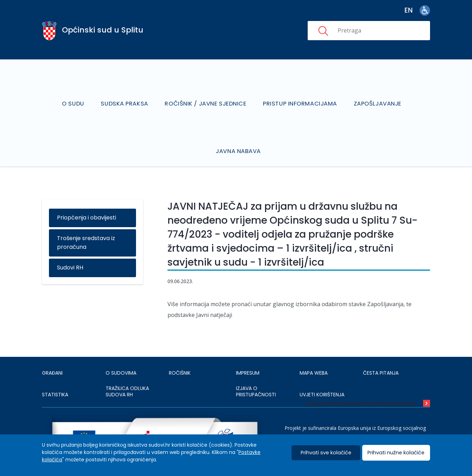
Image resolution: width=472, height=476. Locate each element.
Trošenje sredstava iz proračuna (86, 224)
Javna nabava (239, 132)
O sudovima (121, 354)
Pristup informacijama (299, 94)
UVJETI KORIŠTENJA (322, 376)
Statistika (55, 376)
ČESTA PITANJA (381, 354)
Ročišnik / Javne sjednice (206, 94)
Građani (52, 354)
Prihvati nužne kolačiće (396, 453)
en (409, 10)
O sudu (78, 94)
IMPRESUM (248, 354)
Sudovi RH (70, 249)
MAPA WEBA (314, 354)
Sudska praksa (127, 94)
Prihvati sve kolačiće (326, 453)
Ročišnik (180, 354)
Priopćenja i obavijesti (87, 199)
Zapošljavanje (375, 94)
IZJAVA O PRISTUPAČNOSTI (256, 373)
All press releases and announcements (363, 385)
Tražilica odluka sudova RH (127, 373)
